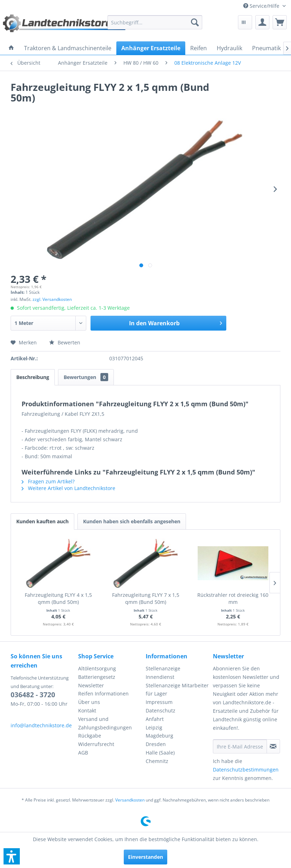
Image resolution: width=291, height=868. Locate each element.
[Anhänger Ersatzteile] (151, 48)
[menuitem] (264, 6)
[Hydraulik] (229, 48)
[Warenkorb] (280, 22)
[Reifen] (199, 48)
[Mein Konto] (262, 22)
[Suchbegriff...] (155, 22)
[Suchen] (195, 22)
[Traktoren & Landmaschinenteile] (68, 48)
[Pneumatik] (266, 48)
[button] (12, 856)
